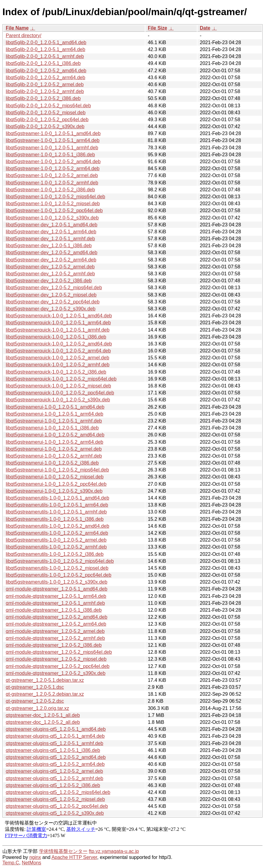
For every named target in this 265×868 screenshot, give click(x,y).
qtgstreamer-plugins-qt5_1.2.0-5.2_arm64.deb (55, 764)
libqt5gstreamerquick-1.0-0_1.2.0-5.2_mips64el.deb (61, 379)
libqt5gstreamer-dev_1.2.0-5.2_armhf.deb (50, 274)
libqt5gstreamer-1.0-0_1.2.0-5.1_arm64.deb (53, 140)
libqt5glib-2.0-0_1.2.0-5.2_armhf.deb (45, 91)
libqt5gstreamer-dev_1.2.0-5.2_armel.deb (50, 267)
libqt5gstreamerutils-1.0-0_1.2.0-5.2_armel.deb (56, 540)
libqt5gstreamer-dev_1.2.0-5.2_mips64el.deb (54, 288)
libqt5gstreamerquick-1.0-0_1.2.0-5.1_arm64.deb (58, 323)
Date (205, 28)
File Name (17, 28)
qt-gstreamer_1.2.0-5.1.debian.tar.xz (45, 680)
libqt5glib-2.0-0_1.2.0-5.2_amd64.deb (46, 71)
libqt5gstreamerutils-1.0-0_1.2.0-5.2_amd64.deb (58, 526)
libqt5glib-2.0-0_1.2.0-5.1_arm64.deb (45, 49)
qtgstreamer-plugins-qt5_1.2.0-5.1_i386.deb (53, 750)
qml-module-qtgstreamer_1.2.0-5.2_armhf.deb (55, 638)
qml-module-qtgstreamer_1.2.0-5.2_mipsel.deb (56, 659)
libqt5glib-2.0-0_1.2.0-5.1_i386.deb (43, 63)
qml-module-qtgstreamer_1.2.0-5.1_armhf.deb (55, 603)
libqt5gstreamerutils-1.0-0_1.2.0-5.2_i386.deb (55, 554)
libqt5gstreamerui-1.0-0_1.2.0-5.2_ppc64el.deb (56, 484)
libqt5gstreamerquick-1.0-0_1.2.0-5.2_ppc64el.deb (60, 393)
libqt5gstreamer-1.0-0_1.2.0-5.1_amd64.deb (53, 133)
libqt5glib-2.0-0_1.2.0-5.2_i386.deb (43, 98)
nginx (35, 857)
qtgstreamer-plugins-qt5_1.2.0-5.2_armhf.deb (55, 778)
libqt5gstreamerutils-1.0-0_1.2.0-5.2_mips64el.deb (60, 561)
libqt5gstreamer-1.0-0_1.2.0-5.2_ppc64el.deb (54, 211)
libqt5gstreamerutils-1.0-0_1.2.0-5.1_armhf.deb (56, 512)
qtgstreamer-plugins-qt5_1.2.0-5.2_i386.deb (53, 785)
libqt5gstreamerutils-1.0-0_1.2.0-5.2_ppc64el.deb (59, 575)
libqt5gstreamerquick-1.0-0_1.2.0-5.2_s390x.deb (58, 400)
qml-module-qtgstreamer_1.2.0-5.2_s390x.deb (56, 673)
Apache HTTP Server (74, 857)
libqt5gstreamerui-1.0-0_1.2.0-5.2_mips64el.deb (57, 470)
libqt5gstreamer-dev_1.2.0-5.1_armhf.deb (50, 239)
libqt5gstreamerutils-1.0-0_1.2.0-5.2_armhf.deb (56, 547)
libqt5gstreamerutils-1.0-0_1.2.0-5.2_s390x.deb (56, 582)
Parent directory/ (23, 36)
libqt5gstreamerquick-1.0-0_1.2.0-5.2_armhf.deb (58, 365)
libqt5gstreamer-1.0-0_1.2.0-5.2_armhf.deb (52, 183)
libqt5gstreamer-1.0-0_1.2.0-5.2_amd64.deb (53, 162)
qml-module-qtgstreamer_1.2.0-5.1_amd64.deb (56, 589)
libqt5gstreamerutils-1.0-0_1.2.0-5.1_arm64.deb (57, 505)
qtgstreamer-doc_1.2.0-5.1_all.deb (43, 715)
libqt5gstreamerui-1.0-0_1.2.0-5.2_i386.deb (52, 463)
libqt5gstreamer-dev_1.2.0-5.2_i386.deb (49, 281)
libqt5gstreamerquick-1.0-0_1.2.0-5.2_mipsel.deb (58, 386)
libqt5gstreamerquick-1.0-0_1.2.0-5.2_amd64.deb (59, 344)
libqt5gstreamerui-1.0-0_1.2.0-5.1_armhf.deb (54, 421)
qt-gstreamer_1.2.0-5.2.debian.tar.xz (45, 694)
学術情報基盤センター (63, 851)
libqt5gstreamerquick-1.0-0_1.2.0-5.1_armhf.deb (58, 330)
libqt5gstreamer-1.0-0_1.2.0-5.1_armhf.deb (52, 148)
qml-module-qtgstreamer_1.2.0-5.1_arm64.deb (56, 596)
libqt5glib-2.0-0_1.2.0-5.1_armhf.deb (45, 56)
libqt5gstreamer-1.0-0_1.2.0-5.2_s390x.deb (52, 218)
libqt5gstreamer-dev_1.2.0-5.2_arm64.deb (51, 260)
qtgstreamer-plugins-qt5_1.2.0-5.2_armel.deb (54, 771)
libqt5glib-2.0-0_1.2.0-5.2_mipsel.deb (46, 113)
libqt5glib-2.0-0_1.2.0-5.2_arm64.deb (45, 78)
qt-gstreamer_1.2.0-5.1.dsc (35, 687)
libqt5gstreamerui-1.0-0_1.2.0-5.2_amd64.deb (55, 435)
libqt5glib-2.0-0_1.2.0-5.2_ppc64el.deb (47, 120)
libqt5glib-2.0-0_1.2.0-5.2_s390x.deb (45, 126)
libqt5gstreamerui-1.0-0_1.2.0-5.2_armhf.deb (54, 456)
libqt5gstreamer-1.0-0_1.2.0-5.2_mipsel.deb (53, 204)
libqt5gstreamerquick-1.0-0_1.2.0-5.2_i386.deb (56, 372)
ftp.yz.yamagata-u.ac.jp (114, 851)
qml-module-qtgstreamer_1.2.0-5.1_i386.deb (54, 610)
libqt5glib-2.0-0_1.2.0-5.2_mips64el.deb (48, 106)
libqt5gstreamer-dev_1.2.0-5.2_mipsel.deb (51, 295)
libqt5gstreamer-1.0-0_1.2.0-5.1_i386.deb (50, 155)
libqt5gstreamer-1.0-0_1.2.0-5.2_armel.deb (52, 175)
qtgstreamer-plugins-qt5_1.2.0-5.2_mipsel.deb (55, 799)
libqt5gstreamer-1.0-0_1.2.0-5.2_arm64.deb (53, 168)
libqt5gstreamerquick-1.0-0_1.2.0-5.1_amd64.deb (59, 316)
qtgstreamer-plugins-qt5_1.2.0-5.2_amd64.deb (56, 757)
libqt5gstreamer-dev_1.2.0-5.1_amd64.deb (51, 225)
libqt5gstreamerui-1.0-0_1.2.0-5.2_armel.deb (54, 449)
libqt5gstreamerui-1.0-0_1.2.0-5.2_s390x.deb (54, 491)
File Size (157, 28)
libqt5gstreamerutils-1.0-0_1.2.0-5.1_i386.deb (55, 519)
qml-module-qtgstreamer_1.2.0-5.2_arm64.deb (56, 624)
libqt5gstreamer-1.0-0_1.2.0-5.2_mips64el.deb (55, 197)
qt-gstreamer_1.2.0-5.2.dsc (35, 701)
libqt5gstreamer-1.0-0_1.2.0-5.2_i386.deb (50, 190)
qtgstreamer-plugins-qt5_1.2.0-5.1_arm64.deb (55, 736)
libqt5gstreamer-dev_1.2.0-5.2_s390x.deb (51, 309)
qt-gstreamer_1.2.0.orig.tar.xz (37, 708)
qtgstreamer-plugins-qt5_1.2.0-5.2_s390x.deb (55, 813)
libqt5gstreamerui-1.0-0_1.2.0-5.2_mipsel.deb (55, 477)
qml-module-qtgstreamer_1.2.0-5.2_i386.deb (54, 645)
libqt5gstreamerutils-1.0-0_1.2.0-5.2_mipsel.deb (57, 568)
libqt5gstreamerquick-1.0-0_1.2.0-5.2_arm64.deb (58, 351)
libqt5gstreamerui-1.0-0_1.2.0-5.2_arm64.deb (55, 442)
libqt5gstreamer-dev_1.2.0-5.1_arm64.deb (51, 232)
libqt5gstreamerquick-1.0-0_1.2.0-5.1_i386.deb (56, 337)
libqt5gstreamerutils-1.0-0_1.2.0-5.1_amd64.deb (58, 498)
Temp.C (11, 863)
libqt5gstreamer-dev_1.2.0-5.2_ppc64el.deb (53, 302)
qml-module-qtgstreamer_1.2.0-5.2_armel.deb (55, 631)
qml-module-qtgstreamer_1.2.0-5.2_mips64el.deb (59, 652)
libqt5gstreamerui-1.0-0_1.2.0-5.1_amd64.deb (55, 407)
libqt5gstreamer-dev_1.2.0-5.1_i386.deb (49, 246)
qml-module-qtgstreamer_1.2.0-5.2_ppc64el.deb (58, 666)
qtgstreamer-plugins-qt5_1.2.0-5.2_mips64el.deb (58, 792)
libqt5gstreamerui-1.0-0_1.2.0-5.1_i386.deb (52, 428)
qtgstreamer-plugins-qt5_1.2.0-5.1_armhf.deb (55, 743)
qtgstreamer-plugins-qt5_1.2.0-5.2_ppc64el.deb (57, 806)
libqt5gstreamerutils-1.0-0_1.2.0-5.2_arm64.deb (57, 533)
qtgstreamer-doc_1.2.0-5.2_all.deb (43, 722)
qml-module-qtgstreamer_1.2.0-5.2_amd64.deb (56, 617)
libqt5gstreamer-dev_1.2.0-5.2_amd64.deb (51, 253)
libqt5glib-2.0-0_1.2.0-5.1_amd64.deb (46, 42)
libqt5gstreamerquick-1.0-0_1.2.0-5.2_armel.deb (58, 358)
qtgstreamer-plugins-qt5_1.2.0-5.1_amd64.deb (56, 729)
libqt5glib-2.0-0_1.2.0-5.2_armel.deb (45, 84)
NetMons (31, 863)
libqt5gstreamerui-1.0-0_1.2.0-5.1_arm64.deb (55, 414)
